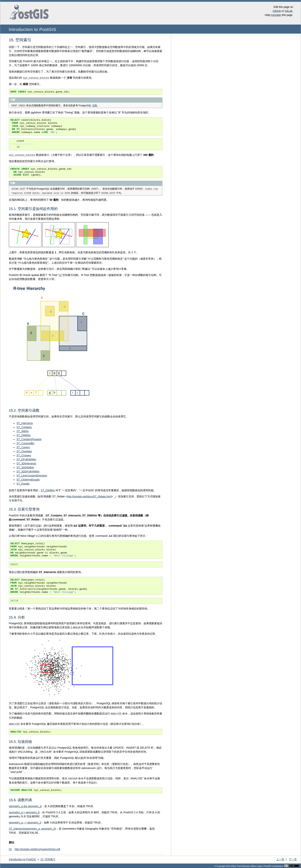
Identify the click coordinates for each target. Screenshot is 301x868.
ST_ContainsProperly (29, 439)
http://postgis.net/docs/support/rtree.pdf (37, 848)
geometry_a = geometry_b (24, 811)
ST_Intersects (25, 423)
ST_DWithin (24, 435)
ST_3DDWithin (25, 467)
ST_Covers (23, 447)
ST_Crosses (24, 455)
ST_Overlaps (24, 451)
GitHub (277, 11)
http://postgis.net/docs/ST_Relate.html (89, 496)
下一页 (293, 858)
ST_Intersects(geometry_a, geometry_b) (32, 828)
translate (276, 15)
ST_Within (23, 431)
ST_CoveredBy (25, 443)
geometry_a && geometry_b (25, 805)
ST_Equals (23, 483)
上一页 (280, 858)
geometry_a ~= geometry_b (25, 822)
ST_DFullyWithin (26, 459)
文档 (95, 106)
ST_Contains (24, 427)
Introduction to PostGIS (33, 29)
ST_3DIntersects (26, 463)
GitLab (289, 11)
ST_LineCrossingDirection (32, 475)
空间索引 (48, 858)
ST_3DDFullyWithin (28, 471)
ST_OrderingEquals (28, 479)
